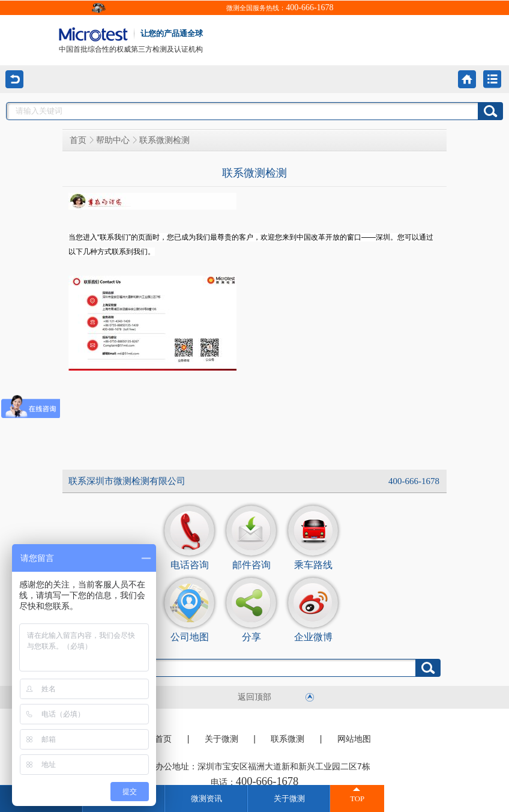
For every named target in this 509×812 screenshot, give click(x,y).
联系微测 (288, 739)
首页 (78, 140)
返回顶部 (254, 697)
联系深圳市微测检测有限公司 (127, 481)
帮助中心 (113, 140)
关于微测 (221, 739)
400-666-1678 (309, 8)
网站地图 (354, 739)
